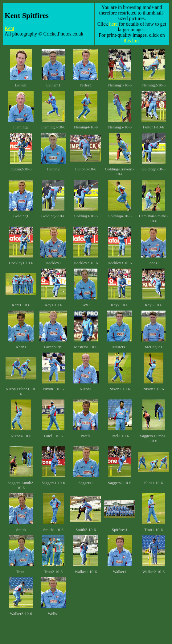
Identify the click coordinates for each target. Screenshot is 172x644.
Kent (9, 28)
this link (132, 41)
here (113, 24)
